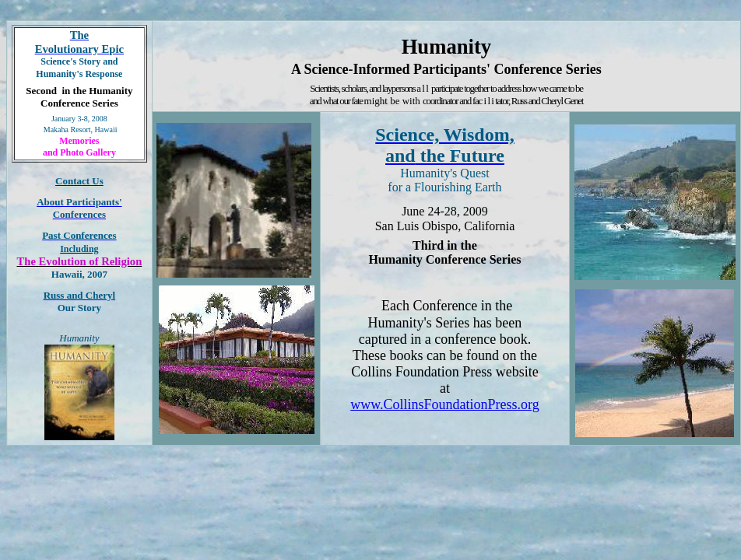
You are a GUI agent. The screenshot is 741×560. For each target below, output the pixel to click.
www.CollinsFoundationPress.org (445, 404)
